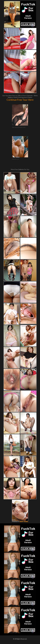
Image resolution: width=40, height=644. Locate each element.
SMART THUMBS (24, 522)
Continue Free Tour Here (20, 100)
